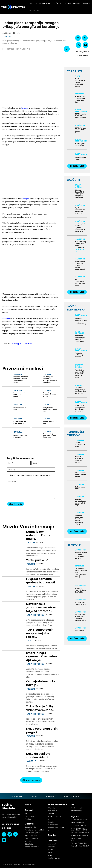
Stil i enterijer (80, 332)
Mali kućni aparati (55, 816)
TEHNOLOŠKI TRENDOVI (75, 434)
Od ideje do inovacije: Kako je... (41, 683)
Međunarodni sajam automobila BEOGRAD (79, 829)
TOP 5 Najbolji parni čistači (80, 145)
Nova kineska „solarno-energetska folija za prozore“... (41, 607)
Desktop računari (31, 838)
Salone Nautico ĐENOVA (80, 846)
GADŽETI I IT (75, 180)
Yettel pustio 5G (37, 560)
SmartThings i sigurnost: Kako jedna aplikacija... (42, 656)
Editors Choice (30, 816)
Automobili (80, 550)
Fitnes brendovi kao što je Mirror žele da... (81, 475)
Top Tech (28, 819)
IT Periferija (29, 844)
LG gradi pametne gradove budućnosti (41, 581)
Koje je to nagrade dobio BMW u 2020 (80, 590)
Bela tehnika (52, 811)
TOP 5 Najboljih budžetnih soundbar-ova (80, 116)
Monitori (79, 94)
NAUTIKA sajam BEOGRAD (77, 839)
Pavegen (25, 108)
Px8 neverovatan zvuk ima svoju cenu (80, 282)
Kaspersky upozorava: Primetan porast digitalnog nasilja (79, 520)
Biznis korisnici (76, 811)
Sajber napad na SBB (80, 488)
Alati (49, 831)
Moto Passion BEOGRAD (80, 833)
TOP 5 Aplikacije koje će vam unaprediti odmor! (80, 82)
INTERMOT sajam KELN (79, 836)
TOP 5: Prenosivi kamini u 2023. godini (80, 130)
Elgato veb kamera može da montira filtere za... (80, 211)
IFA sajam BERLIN (77, 822)
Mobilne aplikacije (18, 432)
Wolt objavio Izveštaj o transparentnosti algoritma (50, 380)
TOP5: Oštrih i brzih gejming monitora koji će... (80, 99)
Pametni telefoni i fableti (34, 830)
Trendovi (7, 36)
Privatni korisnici (77, 808)
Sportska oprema (55, 858)
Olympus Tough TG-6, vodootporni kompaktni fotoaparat (80, 194)
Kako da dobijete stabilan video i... (38, 755)
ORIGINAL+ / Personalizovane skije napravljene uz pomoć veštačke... (81, 573)
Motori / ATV (52, 847)
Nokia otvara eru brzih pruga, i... (20, 422)
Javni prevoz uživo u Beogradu (20, 436)
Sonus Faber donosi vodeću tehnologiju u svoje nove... (80, 408)
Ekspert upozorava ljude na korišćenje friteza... (50, 395)
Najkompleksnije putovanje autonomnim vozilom (81, 555)
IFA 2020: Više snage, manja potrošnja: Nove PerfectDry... (81, 391)
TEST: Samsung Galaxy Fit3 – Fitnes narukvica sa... (80, 245)
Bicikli (50, 855)
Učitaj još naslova (31, 780)
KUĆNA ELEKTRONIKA (76, 308)
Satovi (50, 852)
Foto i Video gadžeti (79, 186)
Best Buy (28, 813)
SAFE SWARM (80, 631)
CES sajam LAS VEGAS (79, 820)
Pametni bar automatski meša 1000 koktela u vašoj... (79, 374)
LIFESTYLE (74, 545)
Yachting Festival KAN (79, 843)
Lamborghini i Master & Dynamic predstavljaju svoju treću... (80, 228)
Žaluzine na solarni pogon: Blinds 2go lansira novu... (80, 338)
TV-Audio (51, 808)
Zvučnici (51, 822)
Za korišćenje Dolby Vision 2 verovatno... (40, 708)
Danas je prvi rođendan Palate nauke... (38, 535)
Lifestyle (80, 566)
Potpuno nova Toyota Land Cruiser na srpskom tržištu (80, 618)
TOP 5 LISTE (75, 71)
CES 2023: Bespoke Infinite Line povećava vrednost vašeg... (81, 321)
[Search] (67, 49)
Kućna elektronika (35, 615)
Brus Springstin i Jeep (20, 408)
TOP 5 (29, 641)
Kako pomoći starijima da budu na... (50, 409)
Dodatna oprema (32, 847)
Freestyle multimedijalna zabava (80, 355)
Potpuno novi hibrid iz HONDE (80, 603)
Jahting (50, 850)
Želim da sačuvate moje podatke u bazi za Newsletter (30, 475)
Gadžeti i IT (31, 761)
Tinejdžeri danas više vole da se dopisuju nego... (81, 502)
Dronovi (28, 841)
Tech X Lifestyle (8, 806)
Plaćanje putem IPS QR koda (80, 445)
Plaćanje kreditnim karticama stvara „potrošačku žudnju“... (21, 380)
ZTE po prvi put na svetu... (50, 422)
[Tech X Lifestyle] (13, 7)
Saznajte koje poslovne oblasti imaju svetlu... (50, 436)
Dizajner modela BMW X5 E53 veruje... (20, 395)
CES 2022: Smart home (81, 158)
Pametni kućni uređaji (79, 366)
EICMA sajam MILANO (79, 825)
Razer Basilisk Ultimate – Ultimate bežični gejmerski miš (80, 265)
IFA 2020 (79, 385)
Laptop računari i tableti (34, 836)
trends (29, 344)
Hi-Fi (49, 819)
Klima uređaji (53, 814)
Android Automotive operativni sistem (79, 460)
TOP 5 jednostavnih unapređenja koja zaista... (40, 633)
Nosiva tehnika (30, 827)
